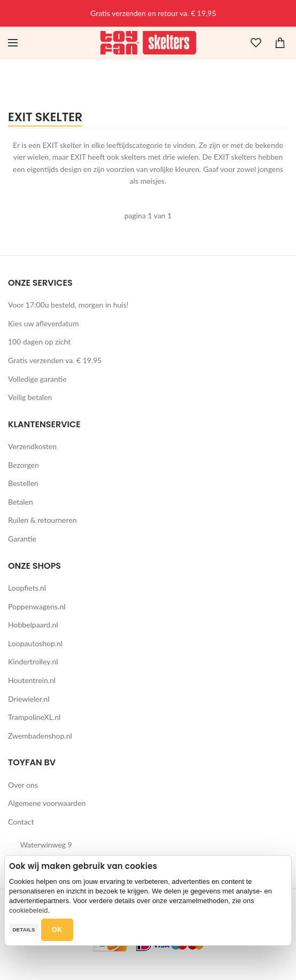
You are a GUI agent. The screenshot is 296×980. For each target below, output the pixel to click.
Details (24, 930)
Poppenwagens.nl (37, 606)
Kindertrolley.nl (33, 661)
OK (57, 930)
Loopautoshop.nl (35, 643)
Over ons (23, 785)
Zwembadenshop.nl (40, 736)
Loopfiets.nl (27, 588)
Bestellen (23, 483)
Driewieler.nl (29, 699)
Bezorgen (24, 465)
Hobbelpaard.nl (33, 625)
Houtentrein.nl (32, 680)
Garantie (22, 539)
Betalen (21, 502)
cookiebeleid (28, 910)
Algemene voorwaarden (47, 803)
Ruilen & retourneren (42, 520)
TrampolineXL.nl (34, 717)
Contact (21, 822)
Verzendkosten (32, 446)
